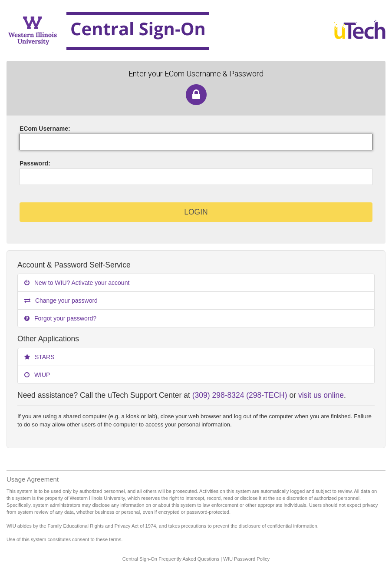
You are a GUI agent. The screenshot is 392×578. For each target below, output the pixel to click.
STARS (40, 357)
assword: (35, 163)
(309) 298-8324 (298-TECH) (240, 395)
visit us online (321, 395)
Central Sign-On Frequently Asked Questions (171, 559)
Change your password (61, 301)
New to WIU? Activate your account (77, 283)
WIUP (37, 375)
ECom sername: (45, 129)
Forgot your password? (60, 318)
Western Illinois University (158, 30)
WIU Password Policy (246, 559)
